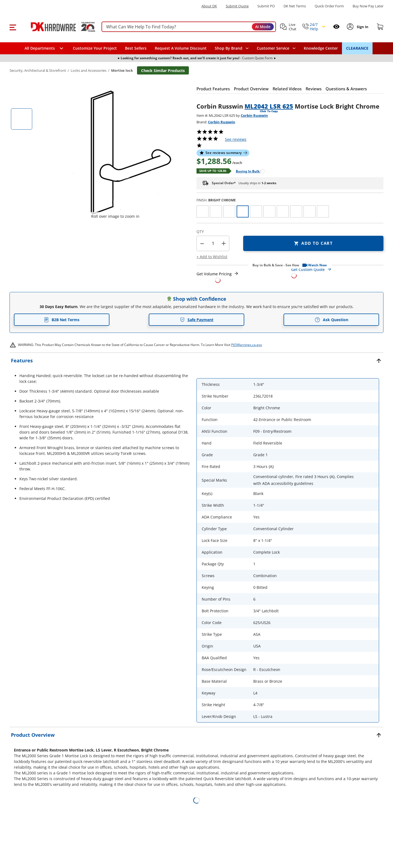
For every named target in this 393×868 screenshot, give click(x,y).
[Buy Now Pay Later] (368, 6)
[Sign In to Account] (362, 27)
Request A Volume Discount (181, 48)
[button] (13, 27)
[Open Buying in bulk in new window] (248, 171)
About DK (209, 6)
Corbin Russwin (254, 115)
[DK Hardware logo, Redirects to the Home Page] (57, 27)
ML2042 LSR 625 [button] (269, 106)
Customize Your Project (95, 48)
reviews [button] (236, 139)
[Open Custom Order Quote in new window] (337, 272)
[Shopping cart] (380, 27)
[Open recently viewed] (336, 27)
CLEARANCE (357, 48)
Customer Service (273, 48)
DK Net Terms (295, 6)
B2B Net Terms (62, 320)
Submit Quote (237, 6)
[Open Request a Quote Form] (218, 277)
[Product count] (213, 243)
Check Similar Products (163, 71)
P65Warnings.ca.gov (247, 345)
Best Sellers (136, 48)
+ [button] (224, 243)
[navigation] (276, 48)
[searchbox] (189, 27)
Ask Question (331, 320)
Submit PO (266, 6)
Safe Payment (197, 320)
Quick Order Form (329, 6)
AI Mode (263, 27)
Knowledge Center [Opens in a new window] (321, 48)
